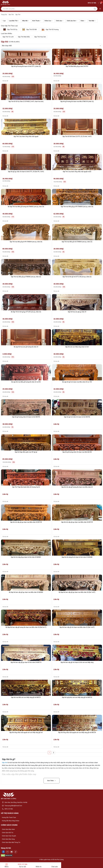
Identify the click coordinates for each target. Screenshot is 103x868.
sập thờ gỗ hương (50, 29)
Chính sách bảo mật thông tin (11, 842)
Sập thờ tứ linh (8, 37)
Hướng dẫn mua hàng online (11, 821)
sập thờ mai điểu (24, 37)
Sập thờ (5, 763)
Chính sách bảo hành (8, 829)
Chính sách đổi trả (8, 833)
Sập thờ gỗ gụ (10, 29)
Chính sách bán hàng (8, 839)
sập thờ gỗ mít (29, 29)
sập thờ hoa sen (40, 37)
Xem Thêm (52, 781)
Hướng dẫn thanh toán (9, 817)
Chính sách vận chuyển (9, 836)
